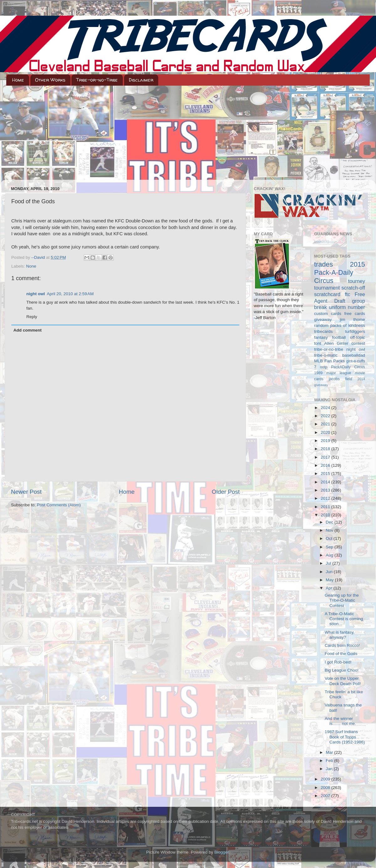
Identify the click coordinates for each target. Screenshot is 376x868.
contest (358, 343)
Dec (330, 522)
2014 (326, 482)
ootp (324, 367)
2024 (326, 408)
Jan (330, 769)
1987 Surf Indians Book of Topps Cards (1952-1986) (345, 737)
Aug (330, 555)
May (330, 580)
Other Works (50, 80)
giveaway (323, 320)
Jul (329, 563)
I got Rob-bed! (338, 662)
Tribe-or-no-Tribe (97, 80)
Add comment (28, 330)
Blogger (222, 852)
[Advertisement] (188, 133)
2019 (326, 441)
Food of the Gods (341, 654)
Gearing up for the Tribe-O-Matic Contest (342, 600)
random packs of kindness (340, 325)
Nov (330, 530)
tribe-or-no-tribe (329, 349)
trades (324, 264)
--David (39, 257)
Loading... (263, 333)
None (31, 266)
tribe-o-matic (326, 355)
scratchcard (327, 294)
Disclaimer (141, 80)
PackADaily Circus (348, 367)
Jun (330, 572)
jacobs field (340, 379)
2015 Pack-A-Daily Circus (340, 272)
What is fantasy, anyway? (339, 635)
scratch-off (353, 288)
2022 (326, 416)
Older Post (226, 492)
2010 (326, 515)
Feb (330, 761)
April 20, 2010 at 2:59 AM (70, 294)
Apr (330, 588)
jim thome (352, 320)
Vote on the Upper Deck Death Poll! (343, 681)
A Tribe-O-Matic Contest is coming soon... (344, 619)
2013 (326, 490)
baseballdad (354, 355)
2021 (326, 424)
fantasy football (330, 337)
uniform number (347, 307)
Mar (330, 752)
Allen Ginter (336, 343)
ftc (347, 294)
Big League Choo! (342, 670)
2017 (326, 457)
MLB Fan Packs (330, 361)
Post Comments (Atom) (59, 505)
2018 (326, 449)
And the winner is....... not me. (340, 721)
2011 (326, 507)
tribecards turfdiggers (340, 331)
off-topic (358, 337)
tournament (327, 288)
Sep (330, 547)
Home (18, 80)
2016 (326, 465)
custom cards (328, 314)
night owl (36, 294)
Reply (32, 317)
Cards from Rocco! (342, 645)
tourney (357, 281)
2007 (326, 796)
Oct (330, 538)
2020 (326, 432)
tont (318, 343)
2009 (326, 779)
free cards (355, 314)
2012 (326, 498)
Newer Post (26, 492)
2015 (326, 474)
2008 (326, 788)
